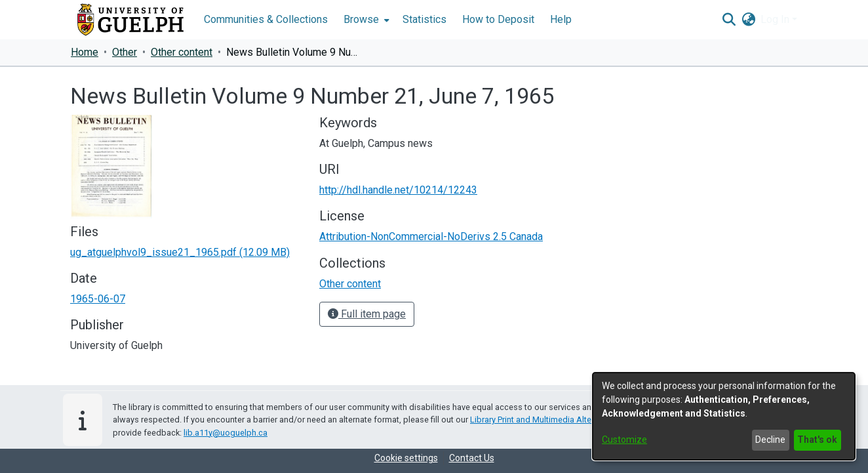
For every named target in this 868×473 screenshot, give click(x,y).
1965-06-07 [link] (98, 299)
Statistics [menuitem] (424, 19)
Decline (770, 440)
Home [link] (85, 52)
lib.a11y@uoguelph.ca (226, 433)
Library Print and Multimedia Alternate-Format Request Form (582, 420)
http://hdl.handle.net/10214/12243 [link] (398, 190)
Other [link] (125, 52)
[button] (729, 20)
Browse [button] (361, 19)
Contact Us (472, 458)
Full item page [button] (367, 314)
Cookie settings (406, 458)
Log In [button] (776, 19)
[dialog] (724, 416)
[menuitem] (365, 20)
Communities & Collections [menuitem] (266, 19)
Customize (624, 440)
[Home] (130, 20)
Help (561, 19)
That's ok (817, 440)
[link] (180, 252)
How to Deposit (498, 19)
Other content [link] (182, 52)
